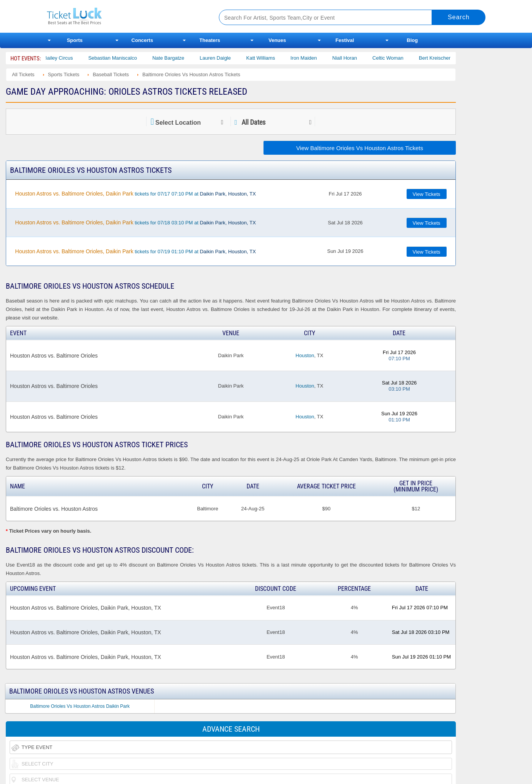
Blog (412, 40)
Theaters (210, 40)
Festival (345, 40)
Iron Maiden (311, 58)
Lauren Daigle (223, 58)
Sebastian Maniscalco (120, 58)
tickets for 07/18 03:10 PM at (135, 222)
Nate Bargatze (176, 58)
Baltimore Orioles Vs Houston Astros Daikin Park (80, 706)
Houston (305, 355)
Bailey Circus (66, 58)
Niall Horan (352, 58)
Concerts (142, 40)
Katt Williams (268, 58)
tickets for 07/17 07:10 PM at (135, 194)
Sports (75, 40)
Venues (277, 40)
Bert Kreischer (442, 58)
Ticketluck (124, 16)
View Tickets (427, 194)
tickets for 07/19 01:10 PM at (135, 251)
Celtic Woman (396, 58)
